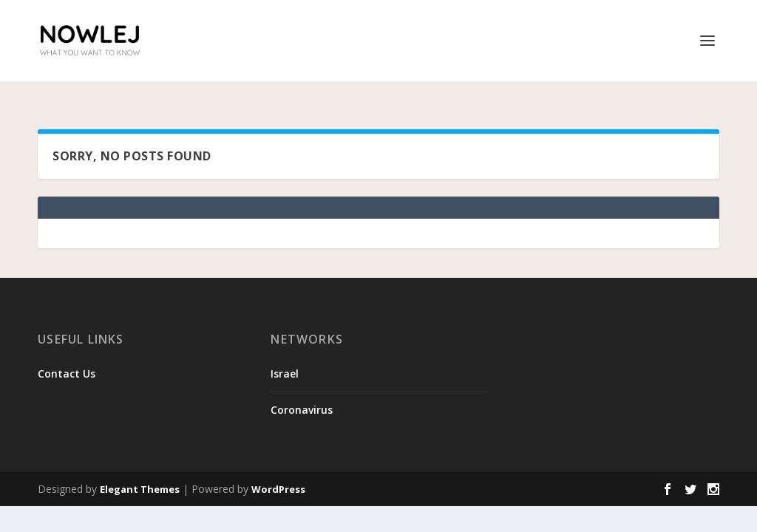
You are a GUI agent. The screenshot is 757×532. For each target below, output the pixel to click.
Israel (285, 355)
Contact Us (67, 355)
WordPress (278, 471)
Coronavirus (302, 391)
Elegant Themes (140, 471)
